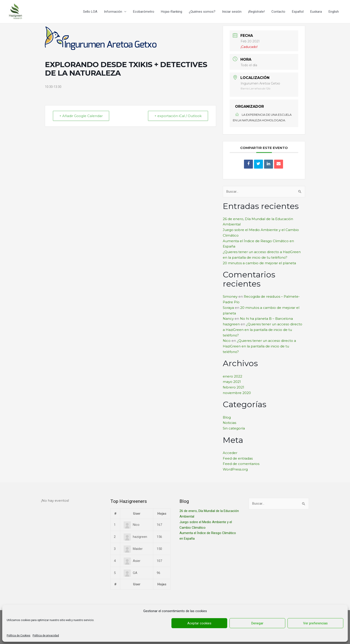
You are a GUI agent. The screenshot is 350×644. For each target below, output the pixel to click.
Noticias (229, 423)
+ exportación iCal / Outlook (178, 116)
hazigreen (231, 324)
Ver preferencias (315, 623)
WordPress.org (235, 469)
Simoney (230, 296)
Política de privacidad (46, 636)
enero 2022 (232, 376)
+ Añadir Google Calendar (81, 116)
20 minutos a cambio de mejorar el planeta (259, 263)
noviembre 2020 (237, 393)
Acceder (230, 453)
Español (298, 12)
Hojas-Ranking (172, 12)
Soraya (228, 308)
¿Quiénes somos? (202, 12)
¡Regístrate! (256, 12)
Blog (227, 417)
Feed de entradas (238, 458)
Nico (227, 341)
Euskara (316, 12)
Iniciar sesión (232, 12)
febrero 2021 (233, 387)
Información (113, 12)
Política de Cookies (19, 636)
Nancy (228, 319)
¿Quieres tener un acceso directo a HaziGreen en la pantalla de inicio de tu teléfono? (262, 330)
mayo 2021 (232, 382)
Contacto (278, 12)
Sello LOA (90, 12)
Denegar (257, 623)
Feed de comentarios (241, 464)
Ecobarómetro (144, 12)
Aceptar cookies (199, 623)
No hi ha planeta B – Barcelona (266, 319)
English (334, 12)
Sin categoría (234, 428)
